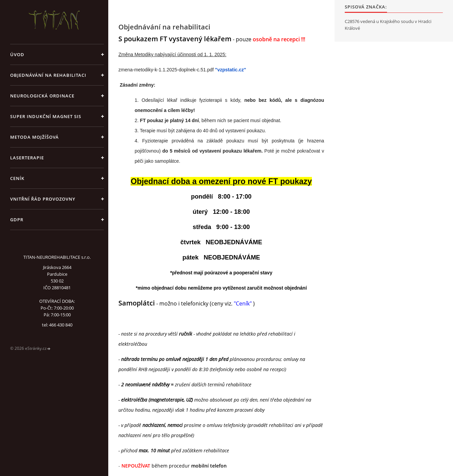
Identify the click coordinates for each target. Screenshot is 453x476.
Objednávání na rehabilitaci (48, 75)
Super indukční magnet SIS (46, 116)
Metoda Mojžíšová (35, 137)
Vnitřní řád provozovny (43, 199)
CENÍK (17, 178)
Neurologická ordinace (42, 96)
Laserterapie (27, 158)
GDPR (17, 220)
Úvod (17, 54)
